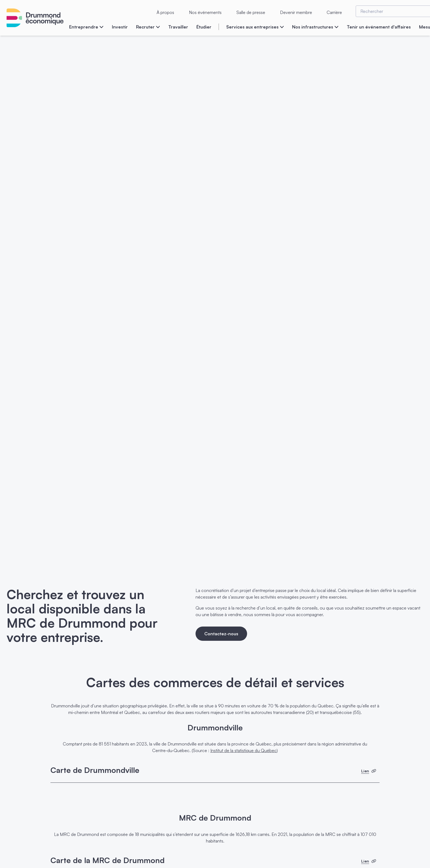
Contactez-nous (221, 634)
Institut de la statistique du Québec (244, 750)
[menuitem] (86, 30)
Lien (369, 771)
